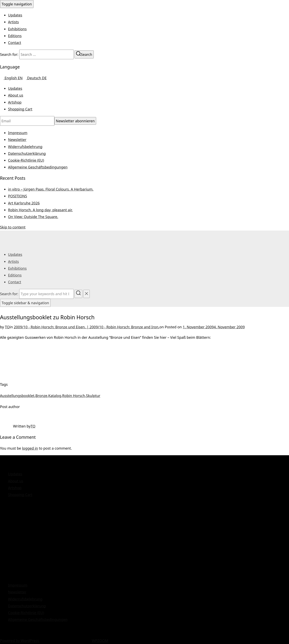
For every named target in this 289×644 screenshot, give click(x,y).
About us (16, 95)
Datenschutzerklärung (27, 153)
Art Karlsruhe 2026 (24, 203)
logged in (30, 448)
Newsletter (17, 140)
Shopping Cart (20, 109)
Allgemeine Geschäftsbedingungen (38, 167)
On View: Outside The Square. (33, 217)
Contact (15, 43)
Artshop (15, 102)
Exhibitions (17, 29)
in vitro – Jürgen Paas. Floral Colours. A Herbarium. (51, 189)
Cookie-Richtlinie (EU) (26, 160)
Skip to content (13, 227)
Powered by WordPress (20, 641)
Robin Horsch (74, 396)
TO (7, 327)
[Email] (27, 121)
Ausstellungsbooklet (17, 396)
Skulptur (93, 396)
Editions (15, 36)
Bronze (41, 396)
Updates (15, 15)
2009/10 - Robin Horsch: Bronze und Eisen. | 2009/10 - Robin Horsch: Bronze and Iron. (87, 327)
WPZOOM (100, 641)
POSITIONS (18, 196)
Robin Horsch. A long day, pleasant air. (40, 210)
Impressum (18, 133)
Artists (13, 22)
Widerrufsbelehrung (25, 147)
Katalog (55, 396)
